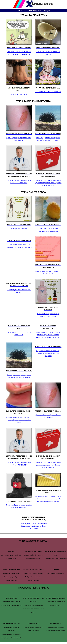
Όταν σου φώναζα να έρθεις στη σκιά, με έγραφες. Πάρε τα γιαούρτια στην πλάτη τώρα (19, 420)
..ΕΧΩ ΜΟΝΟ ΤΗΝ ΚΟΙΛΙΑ (19, 94)
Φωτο (24, 11)
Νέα (18, 11)
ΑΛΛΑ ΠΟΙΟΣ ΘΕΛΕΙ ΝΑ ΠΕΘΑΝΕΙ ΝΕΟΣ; (48, 92)
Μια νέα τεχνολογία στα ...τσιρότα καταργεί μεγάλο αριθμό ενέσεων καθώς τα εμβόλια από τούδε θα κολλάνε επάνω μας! (48, 499)
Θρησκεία (37, 11)
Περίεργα (47, 11)
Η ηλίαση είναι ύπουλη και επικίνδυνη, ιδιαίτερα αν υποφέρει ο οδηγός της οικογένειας (48, 353)
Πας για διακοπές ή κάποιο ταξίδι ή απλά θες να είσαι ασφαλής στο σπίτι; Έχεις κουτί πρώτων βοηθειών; (48, 183)
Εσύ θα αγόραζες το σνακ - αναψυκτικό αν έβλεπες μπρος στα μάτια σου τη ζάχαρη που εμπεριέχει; (33, 526)
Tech (30, 11)
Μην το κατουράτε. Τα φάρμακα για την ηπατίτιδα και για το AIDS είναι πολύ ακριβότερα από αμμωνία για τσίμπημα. (48, 335)
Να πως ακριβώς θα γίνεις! (19, 229)
